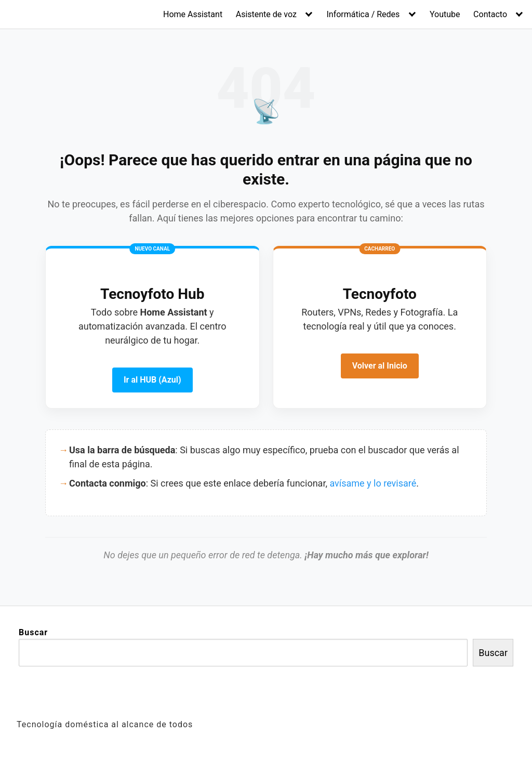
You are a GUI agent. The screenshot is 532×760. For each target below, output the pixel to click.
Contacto (490, 14)
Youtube (445, 14)
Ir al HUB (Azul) (152, 380)
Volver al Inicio (380, 366)
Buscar (33, 632)
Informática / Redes (363, 14)
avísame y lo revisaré (373, 483)
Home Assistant (193, 14)
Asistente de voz (266, 14)
